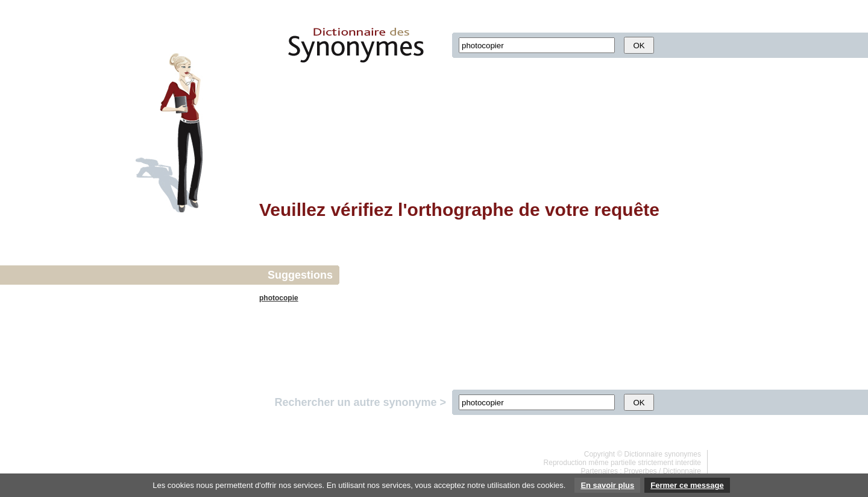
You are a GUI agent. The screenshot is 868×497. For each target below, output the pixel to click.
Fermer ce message (687, 485)
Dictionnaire (682, 471)
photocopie (279, 298)
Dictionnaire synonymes (663, 454)
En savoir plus (607, 485)
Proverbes (640, 471)
